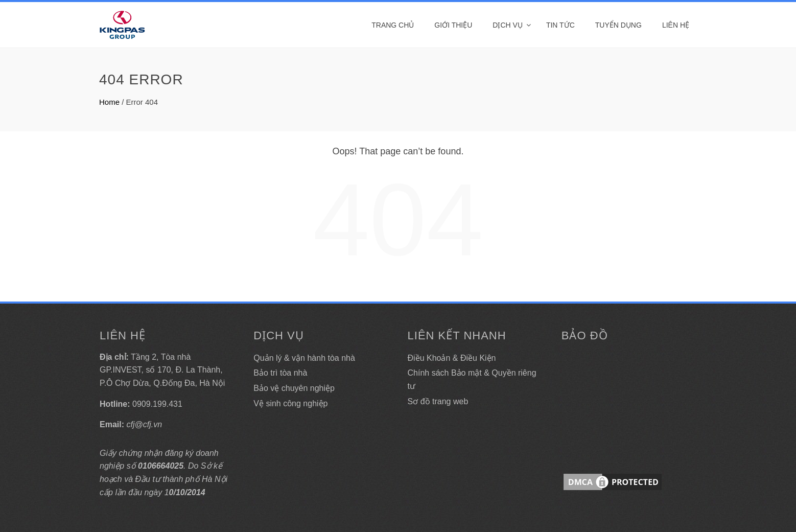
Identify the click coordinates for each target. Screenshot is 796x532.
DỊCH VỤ (508, 25)
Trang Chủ (393, 25)
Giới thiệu (453, 25)
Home (109, 102)
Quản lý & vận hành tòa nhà (304, 358)
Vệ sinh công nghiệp (290, 403)
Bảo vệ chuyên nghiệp (294, 388)
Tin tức (560, 25)
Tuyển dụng (618, 25)
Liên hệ (676, 25)
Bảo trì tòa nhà (280, 373)
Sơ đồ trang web (438, 401)
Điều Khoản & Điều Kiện (452, 358)
